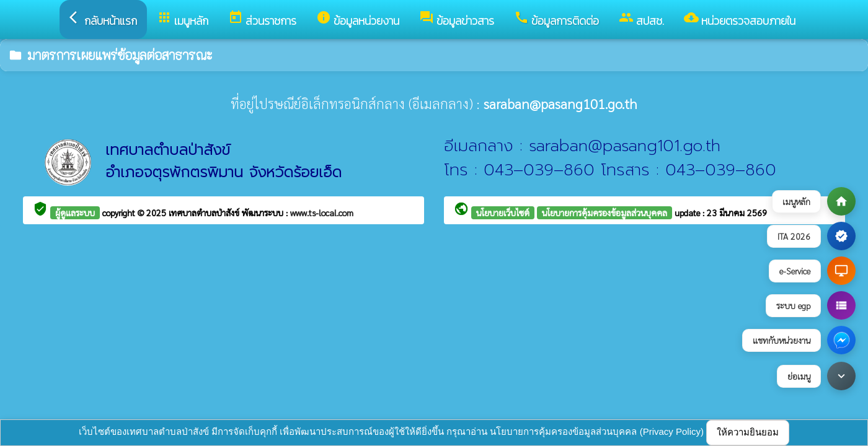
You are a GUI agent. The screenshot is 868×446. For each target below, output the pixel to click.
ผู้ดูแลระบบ (75, 212)
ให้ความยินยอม (748, 432)
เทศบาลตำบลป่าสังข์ (205, 212)
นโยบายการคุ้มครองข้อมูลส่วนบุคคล (604, 212)
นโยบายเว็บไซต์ (503, 212)
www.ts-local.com (322, 212)
